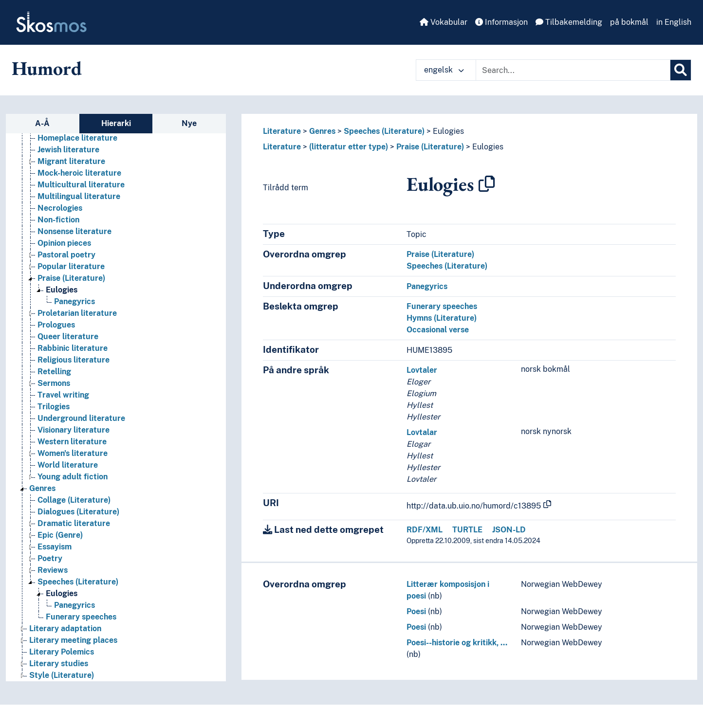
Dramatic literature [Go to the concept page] (74, 523)
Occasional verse (438, 330)
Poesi (416, 611)
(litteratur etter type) (349, 147)
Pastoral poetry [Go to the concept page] (66, 255)
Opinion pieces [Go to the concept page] (64, 243)
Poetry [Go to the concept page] (50, 558)
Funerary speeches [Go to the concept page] (81, 617)
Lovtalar (422, 432)
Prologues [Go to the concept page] (56, 325)
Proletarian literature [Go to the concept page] (77, 313)
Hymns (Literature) (442, 318)
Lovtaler (422, 370)
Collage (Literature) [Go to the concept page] (74, 500)
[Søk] (681, 70)
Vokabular (444, 22)
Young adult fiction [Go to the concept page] (73, 477)
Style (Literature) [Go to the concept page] (62, 675)
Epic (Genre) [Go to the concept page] (60, 535)
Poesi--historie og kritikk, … (457, 643)
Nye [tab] (189, 123)
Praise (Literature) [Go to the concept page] (71, 278)
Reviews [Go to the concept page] (53, 570)
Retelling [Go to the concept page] (54, 372)
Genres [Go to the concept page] (42, 488)
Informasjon (501, 22)
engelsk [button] (444, 70)
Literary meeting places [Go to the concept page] (73, 640)
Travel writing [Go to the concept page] (63, 395)
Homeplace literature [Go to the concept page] (77, 138)
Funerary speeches (442, 306)
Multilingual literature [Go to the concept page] (79, 196)
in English (674, 22)
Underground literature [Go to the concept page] (81, 418)
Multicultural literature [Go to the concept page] (81, 185)
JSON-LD (509, 530)
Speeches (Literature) (384, 131)
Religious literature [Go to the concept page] (74, 360)
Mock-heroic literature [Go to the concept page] (79, 173)
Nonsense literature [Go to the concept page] (74, 231)
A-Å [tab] (42, 123)
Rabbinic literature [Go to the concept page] (73, 348)
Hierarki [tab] (116, 123)
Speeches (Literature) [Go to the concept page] (78, 582)
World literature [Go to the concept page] (68, 465)
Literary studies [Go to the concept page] (59, 664)
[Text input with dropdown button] (573, 70)
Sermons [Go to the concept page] (54, 383)
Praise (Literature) (430, 147)
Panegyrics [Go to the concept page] (74, 301)
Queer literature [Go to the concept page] (68, 337)
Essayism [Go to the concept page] (55, 547)
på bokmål (629, 22)
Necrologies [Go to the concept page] (60, 208)
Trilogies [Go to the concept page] (54, 407)
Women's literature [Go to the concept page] (73, 453)
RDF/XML (425, 530)
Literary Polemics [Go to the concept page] (62, 652)
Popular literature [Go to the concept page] (71, 266)
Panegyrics (427, 286)
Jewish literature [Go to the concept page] (68, 150)
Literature (282, 131)
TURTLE (467, 530)
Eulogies (448, 131)
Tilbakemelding (569, 22)
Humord (47, 68)
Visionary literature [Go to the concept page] (74, 430)
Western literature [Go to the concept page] (72, 442)
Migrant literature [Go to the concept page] (71, 161)
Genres (322, 131)
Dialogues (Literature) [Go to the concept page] (78, 512)
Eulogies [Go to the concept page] (62, 290)
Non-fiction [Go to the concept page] (58, 220)
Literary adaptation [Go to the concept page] (65, 628)
